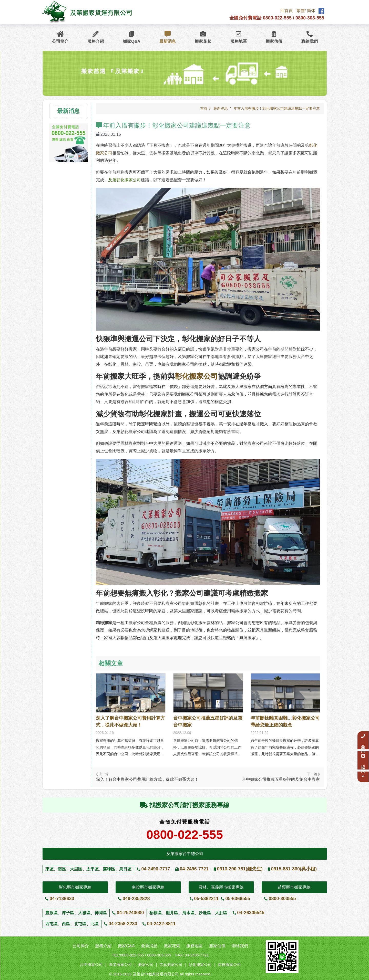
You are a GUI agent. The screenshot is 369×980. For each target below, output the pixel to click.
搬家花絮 (203, 37)
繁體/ (301, 11)
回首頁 (286, 11)
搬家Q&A (132, 37)
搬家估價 (274, 37)
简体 (311, 11)
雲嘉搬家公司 (171, 965)
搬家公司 (146, 965)
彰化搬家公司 (196, 376)
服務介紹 (96, 37)
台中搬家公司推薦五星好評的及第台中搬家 (208, 721)
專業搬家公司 (120, 965)
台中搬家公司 (91, 965)
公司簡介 (60, 37)
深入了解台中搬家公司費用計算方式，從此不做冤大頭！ (130, 721)
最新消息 (168, 37)
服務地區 (239, 37)
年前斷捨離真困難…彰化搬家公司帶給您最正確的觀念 (285, 721)
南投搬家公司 (229, 965)
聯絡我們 (310, 37)
